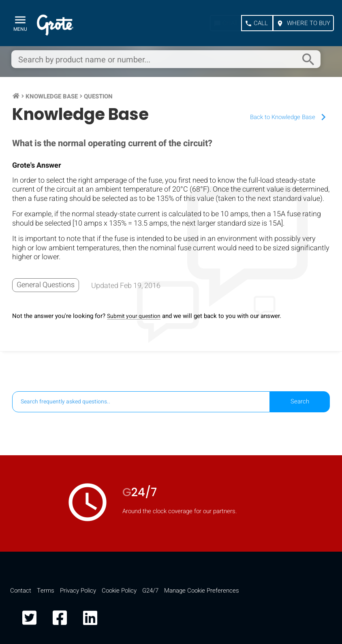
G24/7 (150, 591)
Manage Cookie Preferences (202, 591)
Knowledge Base (52, 96)
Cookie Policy (119, 591)
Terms (46, 591)
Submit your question (134, 316)
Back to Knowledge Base (290, 117)
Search (300, 401)
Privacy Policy (78, 591)
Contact (21, 591)
